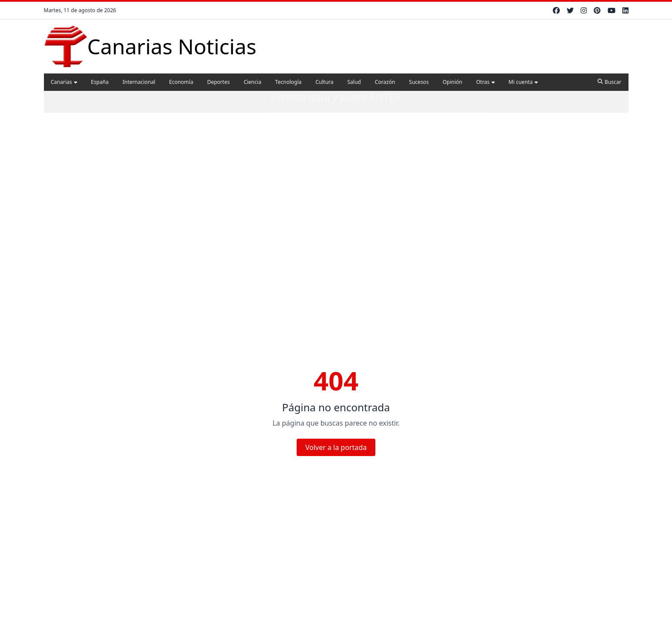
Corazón (385, 82)
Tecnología (289, 82)
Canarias (64, 82)
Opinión (453, 82)
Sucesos (419, 82)
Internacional (139, 82)
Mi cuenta (523, 82)
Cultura (324, 82)
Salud (354, 82)
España (100, 82)
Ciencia (252, 82)
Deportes (218, 82)
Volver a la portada (336, 447)
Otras (485, 82)
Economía (181, 82)
